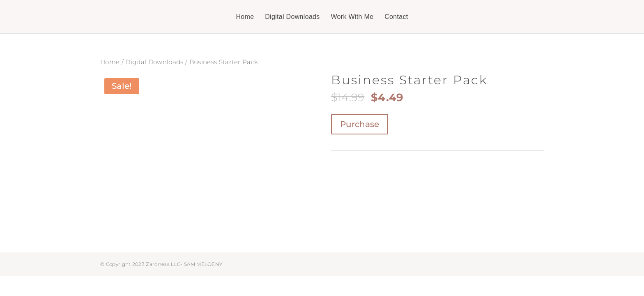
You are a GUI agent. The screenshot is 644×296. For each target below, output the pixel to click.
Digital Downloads (292, 17)
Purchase (360, 124)
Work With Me (352, 17)
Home (245, 17)
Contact (396, 17)
